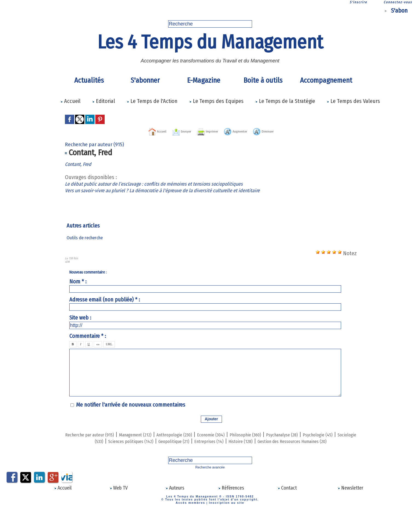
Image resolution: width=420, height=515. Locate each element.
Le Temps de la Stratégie (285, 101)
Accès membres (192, 507)
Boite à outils (263, 80)
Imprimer (205, 131)
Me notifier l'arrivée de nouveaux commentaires (131, 404)
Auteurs (175, 493)
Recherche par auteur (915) (97, 434)
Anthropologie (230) (202, 434)
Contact (287, 493)
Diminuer (282, 131)
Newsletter (350, 493)
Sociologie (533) (133, 441)
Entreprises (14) (278, 441)
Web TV (119, 493)
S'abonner (145, 80)
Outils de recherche (86, 237)
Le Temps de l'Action (152, 101)
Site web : (80, 317)
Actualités (89, 80)
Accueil (70, 101)
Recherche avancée (210, 473)
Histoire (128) (315, 441)
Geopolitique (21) (236, 441)
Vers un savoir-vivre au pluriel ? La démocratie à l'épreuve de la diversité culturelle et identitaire (174, 190)
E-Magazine (204, 80)
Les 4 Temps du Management (210, 42)
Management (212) (154, 434)
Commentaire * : (88, 336)
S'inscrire (358, 2)
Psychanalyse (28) (335, 434)
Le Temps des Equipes (216, 101)
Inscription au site (225, 507)
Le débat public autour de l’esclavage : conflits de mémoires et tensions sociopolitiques (165, 183)
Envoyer (170, 131)
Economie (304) (247, 434)
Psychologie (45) (91, 441)
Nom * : (78, 281)
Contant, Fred (80, 164)
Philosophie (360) (289, 434)
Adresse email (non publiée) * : (105, 299)
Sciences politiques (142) (183, 441)
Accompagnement (325, 80)
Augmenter (244, 131)
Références (231, 493)
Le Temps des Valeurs (353, 101)
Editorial (103, 101)
